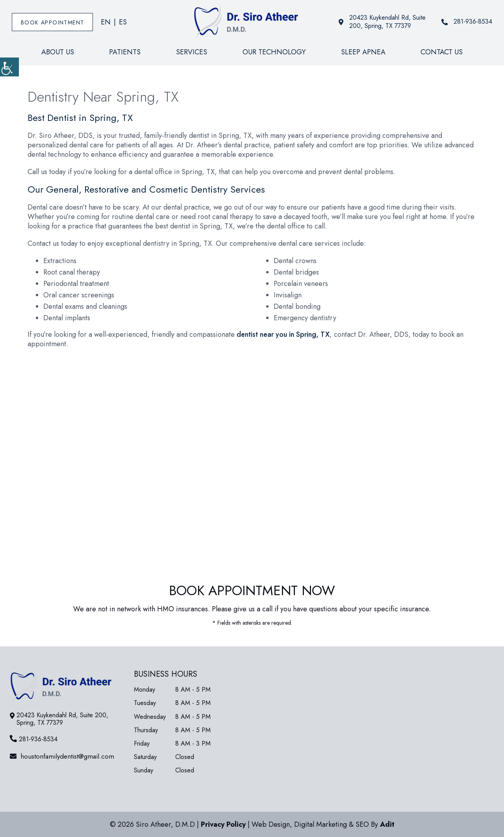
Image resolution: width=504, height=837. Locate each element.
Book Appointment (52, 22)
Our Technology (274, 52)
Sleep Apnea (363, 52)
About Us (58, 52)
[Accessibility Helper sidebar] (9, 67)
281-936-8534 (467, 22)
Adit (387, 824)
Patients (125, 52)
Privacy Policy (223, 824)
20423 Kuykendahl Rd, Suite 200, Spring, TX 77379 (382, 22)
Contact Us (442, 52)
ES (123, 22)
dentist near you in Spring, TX (283, 334)
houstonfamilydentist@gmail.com (62, 756)
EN (106, 22)
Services (192, 52)
